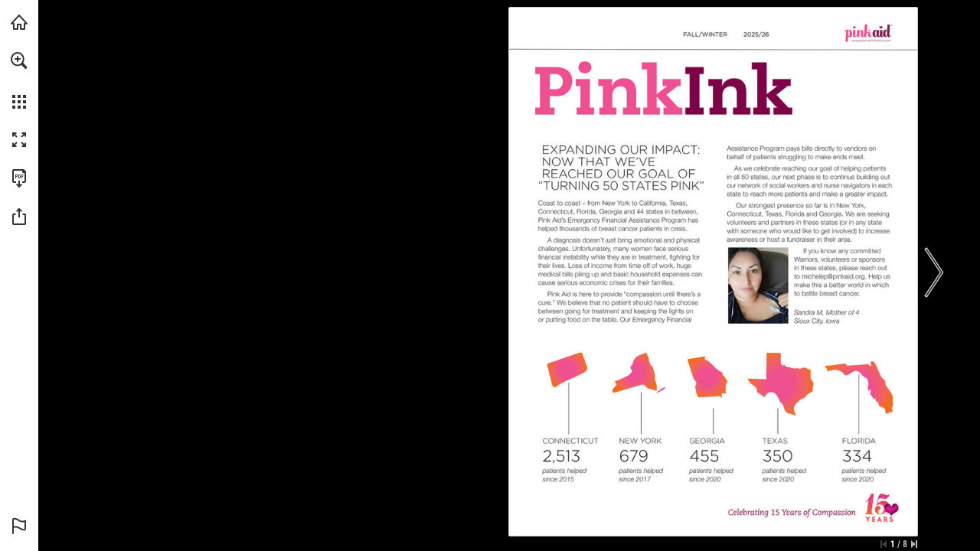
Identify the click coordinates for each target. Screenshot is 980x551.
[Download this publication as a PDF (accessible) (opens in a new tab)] (19, 178)
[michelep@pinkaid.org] (834, 276)
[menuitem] (19, 80)
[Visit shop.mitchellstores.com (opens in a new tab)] (19, 22)
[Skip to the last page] (914, 544)
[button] (19, 60)
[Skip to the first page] (884, 544)
